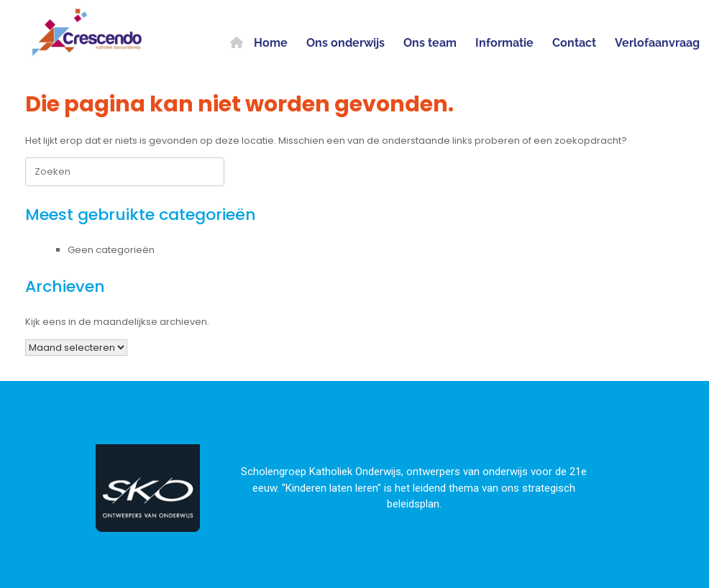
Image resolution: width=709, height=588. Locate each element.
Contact (574, 43)
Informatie (504, 43)
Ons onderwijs (346, 43)
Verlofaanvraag (657, 43)
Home (259, 43)
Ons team (430, 43)
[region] (354, 484)
